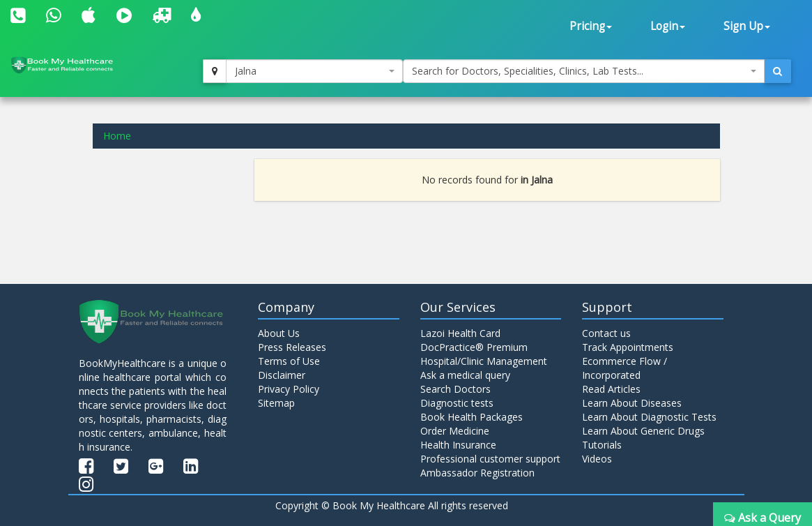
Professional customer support (490, 459)
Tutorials (602, 445)
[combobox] (314, 71)
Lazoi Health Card (460, 333)
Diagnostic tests (457, 403)
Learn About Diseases (632, 403)
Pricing (591, 26)
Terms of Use (289, 361)
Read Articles (611, 389)
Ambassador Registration (477, 473)
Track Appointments (628, 347)
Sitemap (276, 403)
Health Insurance (458, 445)
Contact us (606, 333)
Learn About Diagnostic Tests (649, 417)
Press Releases (292, 347)
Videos (597, 459)
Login (668, 26)
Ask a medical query (465, 375)
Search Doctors (455, 389)
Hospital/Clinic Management (484, 361)
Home (117, 136)
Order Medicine (455, 431)
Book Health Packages (472, 417)
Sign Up (747, 26)
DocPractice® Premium (474, 347)
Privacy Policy (289, 389)
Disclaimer (282, 375)
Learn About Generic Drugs (643, 431)
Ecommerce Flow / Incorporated (625, 368)
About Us (279, 333)
